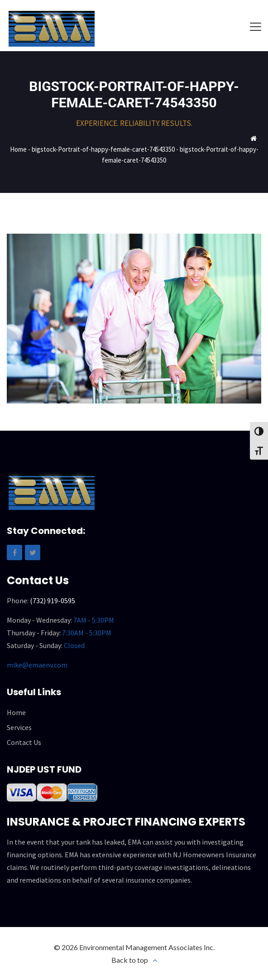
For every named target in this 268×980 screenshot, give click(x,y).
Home (18, 149)
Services (19, 727)
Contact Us (24, 742)
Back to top (130, 960)
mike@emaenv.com (37, 665)
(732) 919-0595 (53, 600)
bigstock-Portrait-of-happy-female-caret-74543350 (103, 149)
